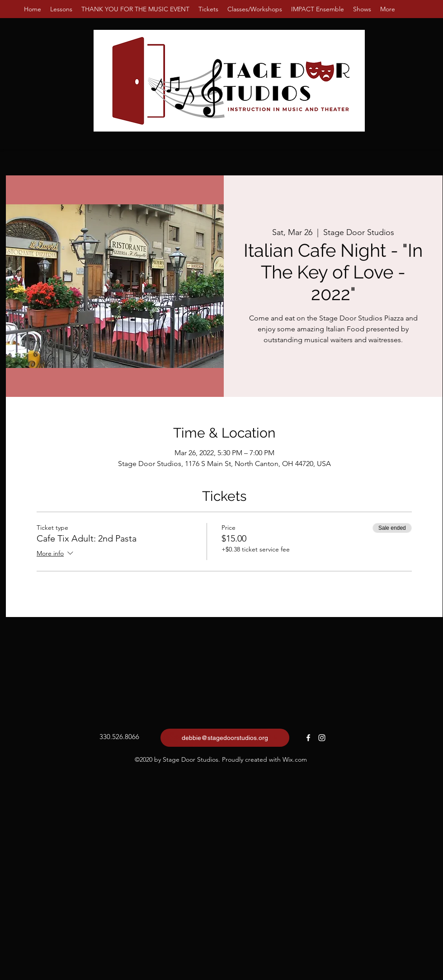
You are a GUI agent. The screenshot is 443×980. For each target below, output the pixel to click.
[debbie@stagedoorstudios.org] (225, 738)
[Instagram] (322, 738)
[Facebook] (308, 738)
